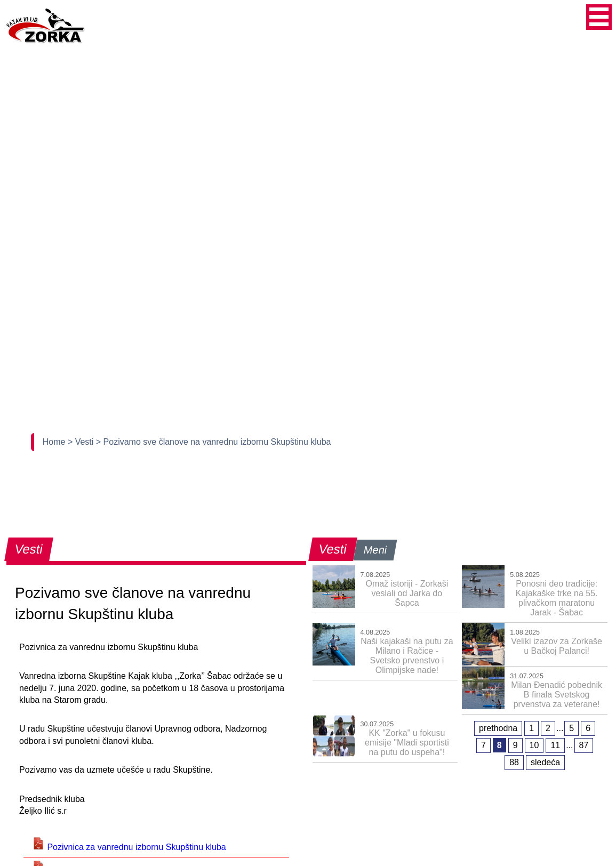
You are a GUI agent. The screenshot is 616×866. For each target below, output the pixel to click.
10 (534, 745)
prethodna (498, 728)
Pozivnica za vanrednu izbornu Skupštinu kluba (129, 847)
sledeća (545, 762)
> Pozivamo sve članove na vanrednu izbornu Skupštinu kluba (214, 442)
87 (584, 745)
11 (555, 745)
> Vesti (82, 442)
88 (514, 762)
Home (55, 442)
